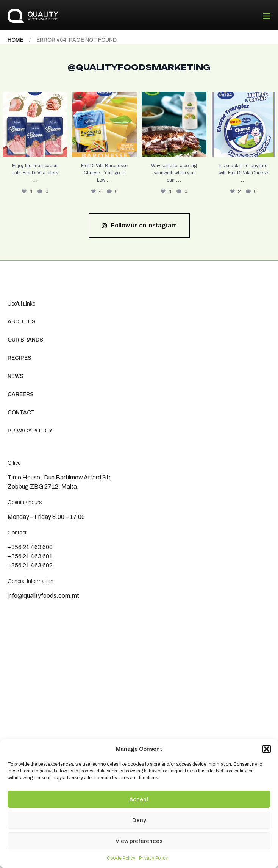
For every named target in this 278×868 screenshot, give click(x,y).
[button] (267, 749)
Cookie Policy (121, 858)
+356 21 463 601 (30, 556)
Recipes (20, 358)
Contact (21, 413)
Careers (21, 394)
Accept (139, 799)
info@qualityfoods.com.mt (43, 596)
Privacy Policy (153, 858)
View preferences (139, 841)
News (16, 376)
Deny (139, 820)
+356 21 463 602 (30, 565)
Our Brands (25, 340)
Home (16, 40)
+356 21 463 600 (30, 547)
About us (22, 322)
